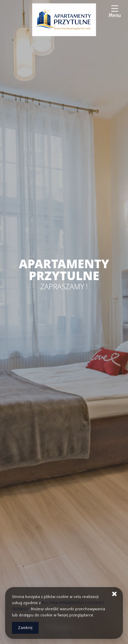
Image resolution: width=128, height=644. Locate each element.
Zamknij (25, 628)
